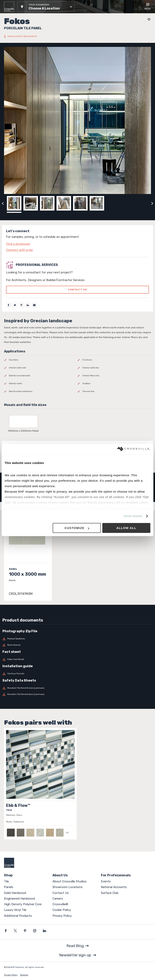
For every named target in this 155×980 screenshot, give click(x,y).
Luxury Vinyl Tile (15, 910)
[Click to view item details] (28, 558)
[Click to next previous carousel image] (152, 203)
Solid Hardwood (15, 893)
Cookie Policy (62, 910)
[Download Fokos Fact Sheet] (77, 659)
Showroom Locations (68, 887)
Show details (133, 516)
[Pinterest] (21, 305)
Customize (77, 528)
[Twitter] (15, 305)
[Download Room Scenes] (77, 645)
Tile (6, 881)
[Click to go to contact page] (77, 244)
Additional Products (18, 916)
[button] (46, 7)
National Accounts (114, 887)
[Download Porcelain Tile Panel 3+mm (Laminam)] (77, 688)
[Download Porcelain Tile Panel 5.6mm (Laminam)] (77, 694)
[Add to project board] (148, 19)
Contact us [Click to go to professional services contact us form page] (78, 290)
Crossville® (60, 904)
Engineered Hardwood (19, 899)
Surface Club (110, 893)
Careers (58, 899)
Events (106, 881)
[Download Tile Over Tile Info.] (77, 674)
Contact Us (61, 893)
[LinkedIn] (28, 305)
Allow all (126, 528)
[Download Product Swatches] (77, 639)
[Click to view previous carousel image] (3, 203)
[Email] (34, 305)
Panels (9, 887)
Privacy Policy (62, 916)
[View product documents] (77, 36)
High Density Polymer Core (23, 904)
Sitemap (24, 975)
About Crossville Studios (70, 881)
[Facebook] (8, 305)
